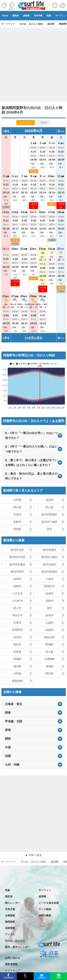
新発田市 (49, 586)
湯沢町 (17, 666)
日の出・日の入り (15, 941)
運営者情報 (11, 964)
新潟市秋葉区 (18, 564)
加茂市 (50, 500)
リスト (44, 122)
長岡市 (17, 579)
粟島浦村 (18, 681)
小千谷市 (18, 594)
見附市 (17, 522)
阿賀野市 (18, 630)
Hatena (42, 977)
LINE (59, 977)
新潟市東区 (50, 550)
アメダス (10, 934)
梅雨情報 (10, 922)
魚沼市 (17, 637)
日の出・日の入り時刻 (33, 862)
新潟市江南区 (49, 522)
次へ (60, 131)
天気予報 (38, 16)
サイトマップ (13, 970)
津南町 (50, 666)
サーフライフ (8, 862)
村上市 (17, 608)
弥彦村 (17, 652)
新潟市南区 (50, 564)
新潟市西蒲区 (49, 514)
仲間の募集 (45, 915)
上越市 (50, 623)
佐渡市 (50, 630)
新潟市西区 (17, 572)
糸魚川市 (18, 615)
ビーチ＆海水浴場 (49, 903)
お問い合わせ (13, 958)
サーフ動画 (45, 909)
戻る (7, 131)
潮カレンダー (13, 903)
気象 (49, 16)
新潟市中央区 (18, 557)
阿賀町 (17, 529)
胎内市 (17, 644)
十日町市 (18, 601)
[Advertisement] (33, 63)
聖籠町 (50, 644)
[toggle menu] (62, 4)
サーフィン (45, 890)
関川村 (17, 507)
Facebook (8, 977)
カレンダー (26, 122)
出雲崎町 (49, 659)
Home (5, 16)
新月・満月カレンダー (18, 947)
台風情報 (10, 915)
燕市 (49, 529)
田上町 (50, 507)
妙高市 (50, 615)
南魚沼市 (49, 637)
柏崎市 (17, 586)
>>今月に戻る (33, 338)
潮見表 (16, 16)
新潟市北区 (17, 550)
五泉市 (17, 514)
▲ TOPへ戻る (33, 855)
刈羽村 (17, 500)
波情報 (26, 16)
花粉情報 (10, 928)
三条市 (50, 579)
